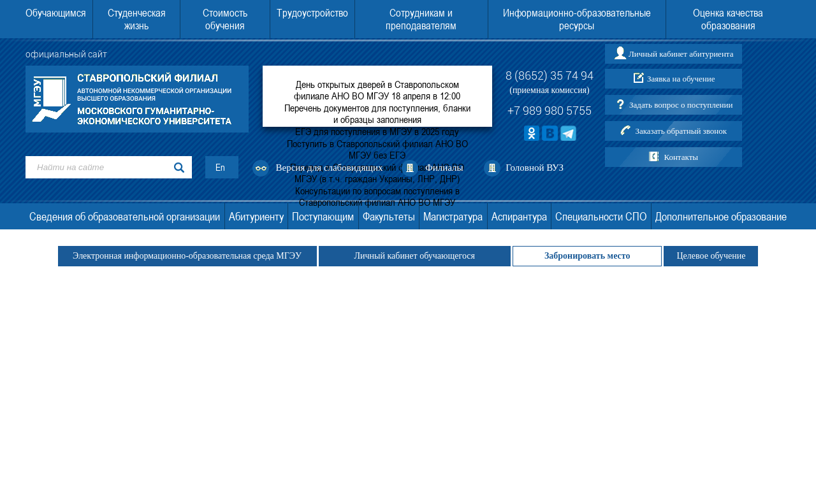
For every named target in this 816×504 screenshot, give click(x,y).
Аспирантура (519, 216)
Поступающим (323, 216)
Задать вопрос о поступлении (681, 105)
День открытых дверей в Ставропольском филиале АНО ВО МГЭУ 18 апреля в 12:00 (377, 90)
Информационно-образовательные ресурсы (577, 19)
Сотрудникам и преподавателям (421, 19)
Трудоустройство (312, 13)
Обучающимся (56, 13)
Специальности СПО (601, 216)
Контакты (681, 157)
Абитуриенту (256, 216)
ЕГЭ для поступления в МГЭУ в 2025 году (377, 131)
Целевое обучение (711, 256)
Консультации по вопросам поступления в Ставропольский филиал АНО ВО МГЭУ (377, 196)
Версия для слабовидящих (330, 168)
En (220, 167)
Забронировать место (587, 256)
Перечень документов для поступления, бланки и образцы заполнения (377, 113)
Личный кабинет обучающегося (415, 256)
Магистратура (453, 216)
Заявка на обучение (681, 79)
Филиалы (444, 168)
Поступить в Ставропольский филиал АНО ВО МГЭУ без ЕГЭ (377, 149)
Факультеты (389, 216)
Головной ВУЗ (535, 168)
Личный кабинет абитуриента (681, 54)
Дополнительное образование (721, 216)
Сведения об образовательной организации (125, 216)
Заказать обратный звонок (681, 131)
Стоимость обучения (225, 19)
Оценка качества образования (728, 19)
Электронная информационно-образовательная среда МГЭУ (187, 256)
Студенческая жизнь (137, 19)
